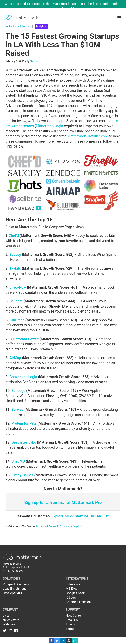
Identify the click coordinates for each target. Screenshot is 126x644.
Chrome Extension (78, 602)
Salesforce (73, 584)
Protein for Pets (24, 423)
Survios (18, 410)
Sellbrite (16, 301)
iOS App (71, 597)
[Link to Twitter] (5, 631)
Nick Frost (36, 61)
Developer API (12, 593)
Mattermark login (49, 126)
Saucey (15, 255)
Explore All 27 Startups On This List (80, 516)
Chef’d (14, 236)
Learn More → (73, 9)
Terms (70, 629)
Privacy (71, 624)
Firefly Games (23, 475)
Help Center (74, 615)
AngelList (78, 526)
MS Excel (72, 589)
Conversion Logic (23, 377)
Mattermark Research (47, 526)
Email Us (72, 620)
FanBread (17, 320)
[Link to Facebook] (16, 631)
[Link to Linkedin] (11, 631)
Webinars (9, 624)
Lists (6, 615)
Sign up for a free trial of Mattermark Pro (63, 503)
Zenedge (19, 391)
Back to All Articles (18, 27)
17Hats (15, 268)
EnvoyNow (18, 287)
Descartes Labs (24, 442)
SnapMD (18, 461)
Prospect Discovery (16, 584)
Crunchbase (66, 526)
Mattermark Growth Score (88, 136)
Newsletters (11, 620)
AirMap (15, 358)
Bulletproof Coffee (24, 339)
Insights (41, 27)
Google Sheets (76, 593)
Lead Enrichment (14, 589)
